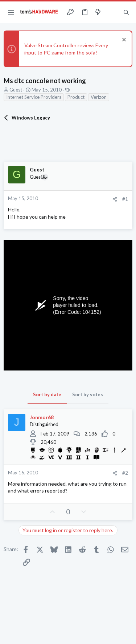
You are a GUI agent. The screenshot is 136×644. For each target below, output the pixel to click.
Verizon (99, 97)
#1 (125, 199)
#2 (125, 473)
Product (76, 97)
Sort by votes (88, 394)
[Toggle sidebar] (112, 12)
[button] (11, 12)
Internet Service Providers (34, 97)
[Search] (126, 12)
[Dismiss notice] (123, 40)
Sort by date (47, 394)
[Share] (115, 199)
